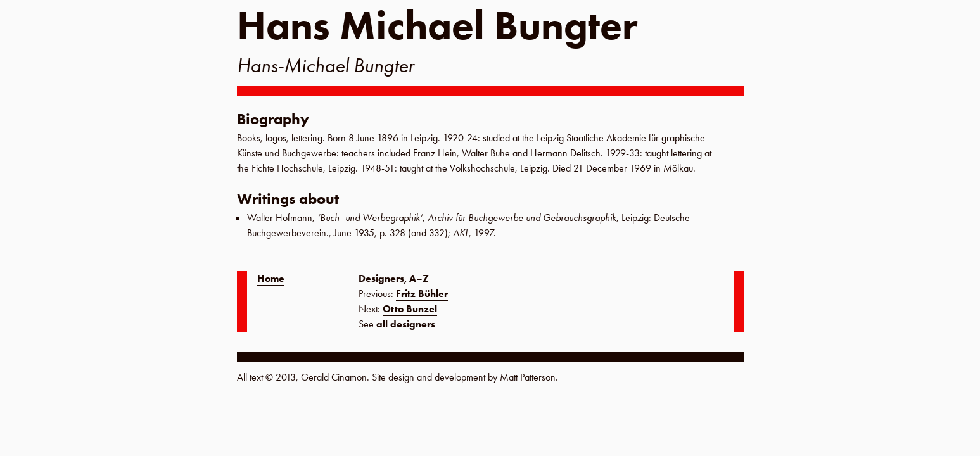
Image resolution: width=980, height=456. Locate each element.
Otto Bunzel (410, 309)
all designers (406, 324)
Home (271, 278)
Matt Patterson (528, 377)
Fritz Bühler (422, 294)
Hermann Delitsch (565, 153)
